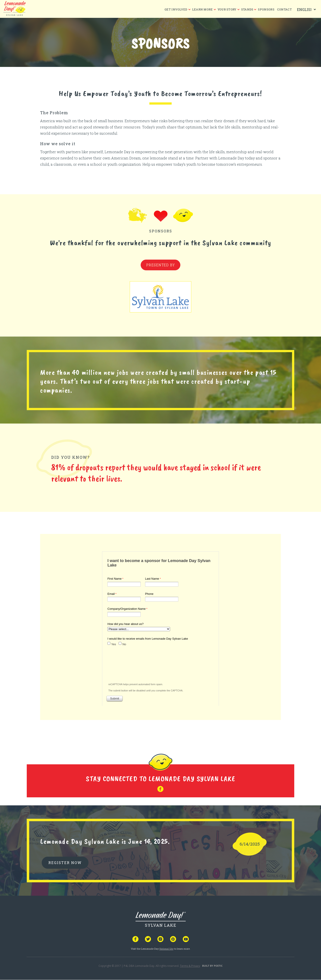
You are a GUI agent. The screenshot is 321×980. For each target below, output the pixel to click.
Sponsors (266, 9)
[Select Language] (305, 9)
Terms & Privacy (190, 966)
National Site (166, 949)
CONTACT (284, 9)
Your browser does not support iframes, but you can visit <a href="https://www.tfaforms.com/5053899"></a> (160, 628)
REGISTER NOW (65, 863)
